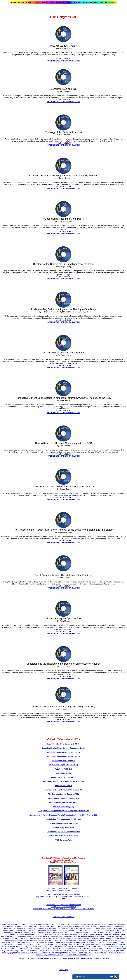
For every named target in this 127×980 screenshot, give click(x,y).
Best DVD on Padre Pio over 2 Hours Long (63, 888)
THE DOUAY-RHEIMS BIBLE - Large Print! (64, 894)
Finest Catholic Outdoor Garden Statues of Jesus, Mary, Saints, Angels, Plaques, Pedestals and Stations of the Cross (63, 958)
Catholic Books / (69, 924)
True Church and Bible (28, 951)
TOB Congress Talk (64, 840)
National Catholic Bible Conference (64, 836)
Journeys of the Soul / (20, 938)
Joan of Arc (5, 938)
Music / (106, 940)
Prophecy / (16, 944)
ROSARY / (93, 947)
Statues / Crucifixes (20, 924)
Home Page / (7, 924)
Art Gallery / (29, 928)
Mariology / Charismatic (81, 938)
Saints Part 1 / (103, 947)
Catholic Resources (36, 924)
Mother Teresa (58, 955)
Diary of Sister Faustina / (95, 932)
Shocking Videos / (73, 949)
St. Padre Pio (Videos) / (46, 942)
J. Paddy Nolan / (107, 951)
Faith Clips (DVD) (63, 773)
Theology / (15, 951)
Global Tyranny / (57, 936)
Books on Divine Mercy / (19, 930)
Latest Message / (36, 938)
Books (6, 930)
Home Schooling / (100, 936)
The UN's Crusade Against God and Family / (56, 951)
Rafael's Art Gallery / (60, 944)
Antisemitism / (9, 926)
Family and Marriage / (69, 934)
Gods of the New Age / (41, 936)
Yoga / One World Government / (24, 942)
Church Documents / (81, 930)
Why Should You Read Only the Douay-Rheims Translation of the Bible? (64, 896)
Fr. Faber (73, 953)
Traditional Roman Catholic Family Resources (55, 932)
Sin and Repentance (60, 953)
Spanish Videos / (87, 949)
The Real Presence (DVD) (64, 807)
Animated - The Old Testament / (95, 926)
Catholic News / (114, 924)
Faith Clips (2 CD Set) (63, 769)
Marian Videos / (66, 938)
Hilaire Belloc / (75, 928)
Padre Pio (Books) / (63, 942)
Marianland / (48, 938)
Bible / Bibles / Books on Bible (93, 928)
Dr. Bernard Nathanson (114, 932)
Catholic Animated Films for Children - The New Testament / (59, 926)
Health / (67, 936)
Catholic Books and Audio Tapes (78, 955)
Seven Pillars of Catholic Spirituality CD (64, 798)
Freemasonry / (11, 936)
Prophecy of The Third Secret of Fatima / (36, 944)
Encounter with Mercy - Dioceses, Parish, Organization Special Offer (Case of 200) (64, 815)
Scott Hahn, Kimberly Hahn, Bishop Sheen (47, 949)
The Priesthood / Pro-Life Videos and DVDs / (104, 942)
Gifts (29, 936)
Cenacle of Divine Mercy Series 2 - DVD (63, 756)
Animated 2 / (30, 926)
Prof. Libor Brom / (76, 944)
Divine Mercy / (80, 932)
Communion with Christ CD (64, 761)
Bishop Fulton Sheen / (115, 928)
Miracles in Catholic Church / (56, 940)
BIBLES (64, 899)
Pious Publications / (79, 942)
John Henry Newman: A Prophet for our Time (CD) (64, 782)
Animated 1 (19, 926)
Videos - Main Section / (91, 951)
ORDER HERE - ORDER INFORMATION (64, 61)
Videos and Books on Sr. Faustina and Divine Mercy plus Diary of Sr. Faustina (64, 909)
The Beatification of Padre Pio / (57, 928)
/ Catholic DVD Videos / (54, 924)
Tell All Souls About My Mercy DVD (64, 802)
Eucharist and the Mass (50, 934)
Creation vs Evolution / (112, 930)
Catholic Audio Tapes (85, 924)
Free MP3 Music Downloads (64, 917)
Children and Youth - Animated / (61, 930)
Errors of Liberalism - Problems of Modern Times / (21, 934)
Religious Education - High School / (22, 947)
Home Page (64, 970)
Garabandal (21, 936)
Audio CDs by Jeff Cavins (63, 827)
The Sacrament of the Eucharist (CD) (63, 794)
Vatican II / (78, 951)
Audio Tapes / (39, 928)
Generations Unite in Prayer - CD (64, 777)
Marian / (56, 938)
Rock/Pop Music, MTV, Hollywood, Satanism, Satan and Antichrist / (63, 947)
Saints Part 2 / (115, 947)
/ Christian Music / (100, 924)
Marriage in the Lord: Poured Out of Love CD (64, 790)
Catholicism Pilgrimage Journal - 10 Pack (63, 819)
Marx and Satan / (99, 938)
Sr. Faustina (109, 949)
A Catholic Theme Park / (39, 930)
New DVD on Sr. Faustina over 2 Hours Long (64, 890)
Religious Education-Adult (93, 944)
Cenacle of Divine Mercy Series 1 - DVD (63, 752)
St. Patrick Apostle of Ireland (18, 949)
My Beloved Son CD (64, 786)
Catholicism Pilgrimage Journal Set (63, 823)
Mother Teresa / (97, 940)
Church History (95, 930)
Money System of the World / (79, 940)
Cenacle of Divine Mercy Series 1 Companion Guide (64, 748)
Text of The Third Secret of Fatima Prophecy (64, 905)
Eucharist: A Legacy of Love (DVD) (64, 765)
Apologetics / (19, 928)
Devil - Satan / (31, 932)
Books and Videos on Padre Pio (64, 907)
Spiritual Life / (99, 949)
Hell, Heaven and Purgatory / (82, 936)
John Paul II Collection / (117, 936)
